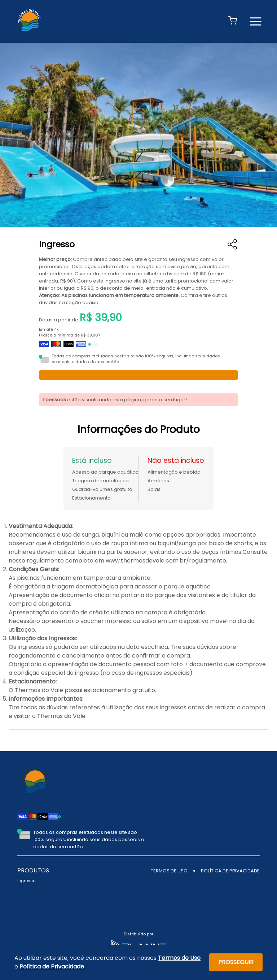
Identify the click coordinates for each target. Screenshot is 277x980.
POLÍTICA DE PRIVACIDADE (230, 871)
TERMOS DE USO (169, 871)
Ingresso (26, 881)
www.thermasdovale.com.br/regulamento (166, 561)
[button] (233, 21)
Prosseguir (236, 962)
